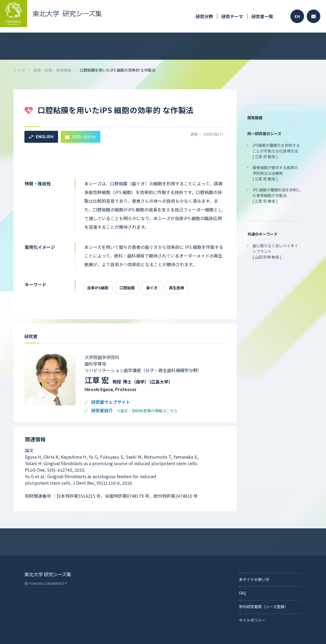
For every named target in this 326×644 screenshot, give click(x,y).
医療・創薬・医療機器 (52, 70)
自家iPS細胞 (98, 288)
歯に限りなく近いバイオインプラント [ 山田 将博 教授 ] (275, 251)
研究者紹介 (134, 411)
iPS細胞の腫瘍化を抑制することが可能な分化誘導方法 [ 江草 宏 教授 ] (276, 151)
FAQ (242, 593)
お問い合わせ (81, 137)
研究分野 (204, 16)
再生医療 (177, 288)
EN (297, 16)
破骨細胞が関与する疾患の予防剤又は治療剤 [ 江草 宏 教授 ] (275, 173)
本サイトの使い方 (254, 579)
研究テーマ (232, 16)
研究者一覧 (262, 16)
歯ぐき (152, 288)
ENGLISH (41, 137)
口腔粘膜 (127, 288)
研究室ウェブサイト (111, 402)
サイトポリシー (252, 620)
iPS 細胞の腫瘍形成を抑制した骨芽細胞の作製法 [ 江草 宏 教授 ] (277, 195)
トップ (19, 70)
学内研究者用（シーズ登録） (263, 607)
